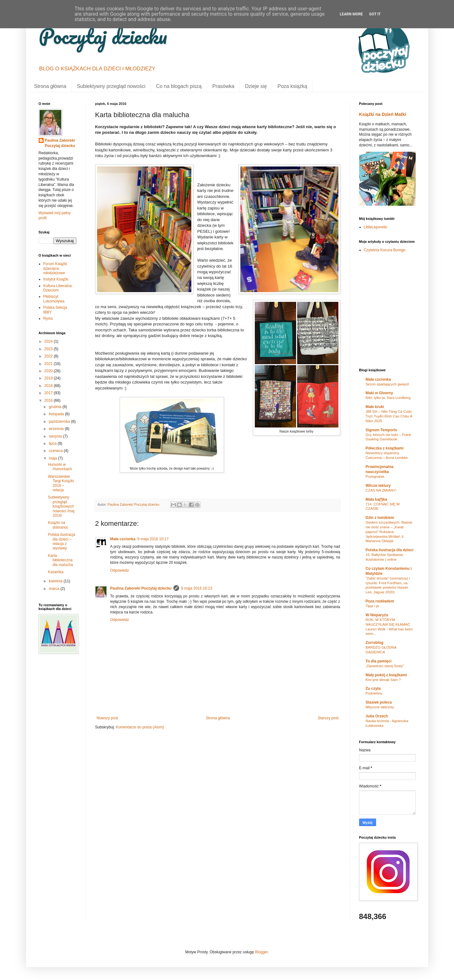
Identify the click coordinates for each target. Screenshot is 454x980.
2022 (49, 356)
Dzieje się (256, 86)
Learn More (351, 14)
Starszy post (328, 718)
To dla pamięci (379, 661)
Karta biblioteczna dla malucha (60, 560)
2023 (49, 349)
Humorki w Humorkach (60, 467)
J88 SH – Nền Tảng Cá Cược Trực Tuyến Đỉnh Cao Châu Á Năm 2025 (389, 416)
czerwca (56, 451)
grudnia (55, 407)
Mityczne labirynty (380, 707)
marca (55, 589)
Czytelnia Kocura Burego (385, 250)
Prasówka (223, 86)
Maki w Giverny (379, 393)
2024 (49, 341)
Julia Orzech (377, 716)
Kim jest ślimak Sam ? (383, 680)
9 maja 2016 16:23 (197, 588)
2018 (49, 386)
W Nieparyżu (377, 615)
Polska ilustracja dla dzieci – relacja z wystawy (61, 541)
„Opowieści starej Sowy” (385, 666)
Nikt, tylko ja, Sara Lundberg (388, 398)
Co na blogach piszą (179, 86)
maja (53, 458)
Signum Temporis (381, 430)
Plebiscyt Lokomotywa (54, 299)
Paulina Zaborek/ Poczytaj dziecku (141, 588)
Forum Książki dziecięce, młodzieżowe (55, 268)
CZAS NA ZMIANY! (381, 490)
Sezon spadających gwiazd (387, 384)
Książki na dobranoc (58, 525)
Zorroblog (375, 643)
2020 (49, 371)
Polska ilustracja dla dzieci (390, 550)
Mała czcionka (123, 539)
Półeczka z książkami (385, 448)
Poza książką (292, 86)
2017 (49, 393)
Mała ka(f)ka (377, 499)
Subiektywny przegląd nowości (111, 86)
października (60, 422)
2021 (49, 364)
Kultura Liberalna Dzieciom (58, 288)
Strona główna (50, 86)
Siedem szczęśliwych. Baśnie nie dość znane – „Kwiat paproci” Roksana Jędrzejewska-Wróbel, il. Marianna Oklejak (389, 532)
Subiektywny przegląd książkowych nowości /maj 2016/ (61, 506)
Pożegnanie (375, 476)
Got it (375, 14)
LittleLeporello (376, 227)
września (57, 429)
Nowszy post (107, 718)
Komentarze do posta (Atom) (140, 727)
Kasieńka (55, 572)
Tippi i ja (372, 606)
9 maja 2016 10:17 (153, 539)
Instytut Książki (56, 279)
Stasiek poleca (379, 702)
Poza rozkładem (380, 601)
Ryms (48, 318)
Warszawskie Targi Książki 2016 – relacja (61, 483)
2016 (49, 400)
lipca (53, 444)
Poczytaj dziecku (103, 36)
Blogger (261, 952)
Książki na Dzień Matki (383, 114)
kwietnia (56, 581)
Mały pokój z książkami (386, 675)
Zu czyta (373, 689)
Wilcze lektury (378, 486)
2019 (49, 378)
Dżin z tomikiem (380, 518)
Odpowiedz (120, 570)
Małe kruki (375, 407)
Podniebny (374, 693)
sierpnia (56, 436)
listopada (57, 414)
